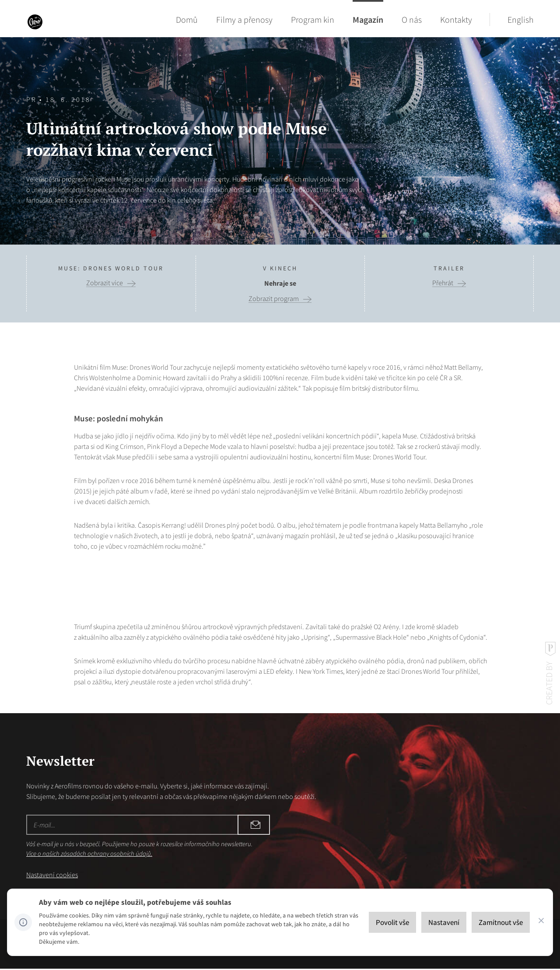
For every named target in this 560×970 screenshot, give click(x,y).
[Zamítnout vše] (501, 922)
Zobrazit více (105, 283)
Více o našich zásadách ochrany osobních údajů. (89, 853)
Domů (187, 19)
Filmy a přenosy (244, 19)
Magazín (368, 19)
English (521, 19)
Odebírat (210, 825)
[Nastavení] (444, 922)
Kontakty (456, 19)
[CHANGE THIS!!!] (541, 922)
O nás (412, 19)
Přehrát (443, 283)
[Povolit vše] (392, 922)
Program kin (313, 19)
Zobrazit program (274, 299)
